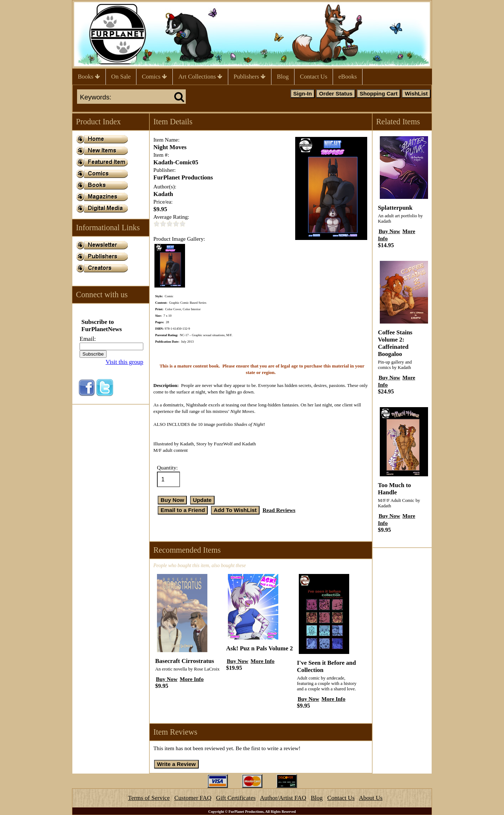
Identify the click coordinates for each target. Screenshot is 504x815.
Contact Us (314, 77)
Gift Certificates (236, 798)
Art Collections (200, 77)
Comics (154, 77)
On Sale (121, 77)
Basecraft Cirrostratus (185, 661)
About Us (371, 798)
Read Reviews (279, 510)
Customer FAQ (193, 798)
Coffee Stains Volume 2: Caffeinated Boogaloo (395, 343)
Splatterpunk (395, 208)
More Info (192, 679)
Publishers (250, 77)
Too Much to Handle (395, 489)
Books (89, 77)
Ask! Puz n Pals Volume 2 (260, 648)
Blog (283, 77)
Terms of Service (149, 798)
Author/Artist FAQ (283, 798)
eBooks (348, 77)
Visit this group (124, 362)
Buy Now (167, 679)
